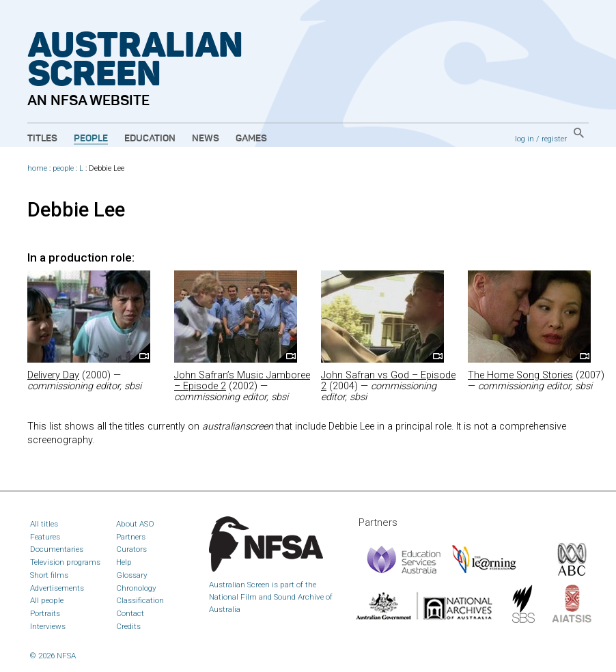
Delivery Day (53, 375)
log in (524, 139)
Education (150, 139)
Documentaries (57, 549)
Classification (140, 600)
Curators (131, 549)
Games (251, 139)
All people (47, 600)
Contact (130, 613)
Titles (42, 139)
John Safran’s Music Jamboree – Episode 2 (242, 381)
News (206, 139)
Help (124, 562)
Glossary (132, 575)
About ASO (135, 524)
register (554, 139)
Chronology (136, 588)
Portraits (45, 613)
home (37, 168)
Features (45, 537)
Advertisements (57, 588)
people (63, 168)
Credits (128, 626)
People (91, 139)
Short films (49, 575)
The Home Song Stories (520, 375)
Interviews (48, 626)
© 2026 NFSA (53, 656)
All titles (44, 524)
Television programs (65, 562)
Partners (131, 537)
